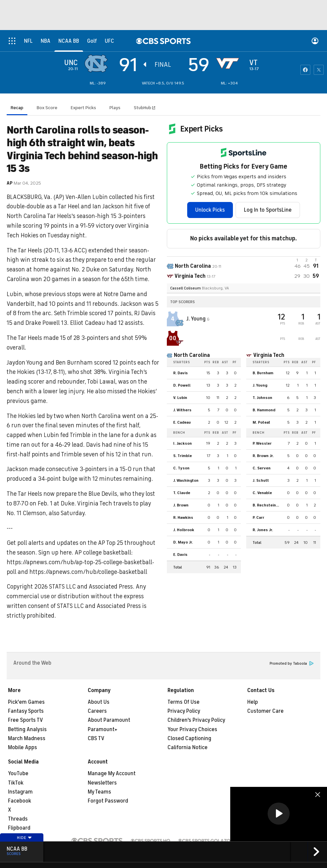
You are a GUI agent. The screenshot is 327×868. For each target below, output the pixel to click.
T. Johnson (262, 398)
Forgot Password (108, 801)
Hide (25, 838)
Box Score (47, 108)
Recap (17, 108)
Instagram (20, 792)
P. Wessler (262, 443)
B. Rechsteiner (266, 505)
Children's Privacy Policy (196, 720)
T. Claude (182, 493)
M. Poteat (261, 422)
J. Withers (182, 410)
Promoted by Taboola (292, 664)
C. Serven (262, 468)
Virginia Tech (269, 355)
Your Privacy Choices (192, 729)
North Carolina (192, 355)
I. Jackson (183, 443)
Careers (97, 711)
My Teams (99, 792)
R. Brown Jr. (263, 456)
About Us (99, 702)
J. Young (197, 319)
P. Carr (258, 517)
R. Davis (181, 373)
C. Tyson (181, 468)
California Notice (188, 747)
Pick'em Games (26, 702)
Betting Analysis (27, 729)
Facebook (20, 801)
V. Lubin (180, 398)
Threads (18, 819)
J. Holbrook (184, 530)
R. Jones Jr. (263, 530)
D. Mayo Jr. (183, 542)
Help (253, 702)
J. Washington (186, 480)
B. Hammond (264, 410)
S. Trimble (183, 456)
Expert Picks (83, 108)
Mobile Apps (23, 747)
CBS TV (96, 738)
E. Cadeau (182, 422)
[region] (279, 814)
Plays (115, 108)
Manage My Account (112, 774)
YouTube (18, 774)
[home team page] (229, 63)
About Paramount (109, 720)
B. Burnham (263, 373)
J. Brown (181, 505)
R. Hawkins (183, 517)
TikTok (16, 783)
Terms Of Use (184, 702)
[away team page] (98, 63)
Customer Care (265, 711)
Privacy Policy (184, 711)
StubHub (144, 108)
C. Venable (262, 493)
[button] (279, 814)
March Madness (27, 738)
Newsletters (102, 783)
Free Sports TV (26, 720)
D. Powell (182, 385)
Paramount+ (103, 729)
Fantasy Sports (26, 711)
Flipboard (19, 828)
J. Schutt (261, 480)
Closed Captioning (189, 738)
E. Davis (180, 555)
